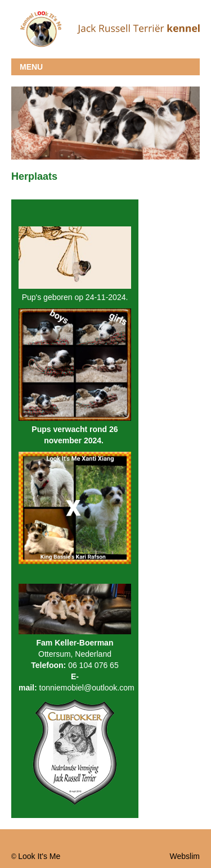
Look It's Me (39, 856)
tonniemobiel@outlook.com (87, 688)
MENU (31, 67)
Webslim (185, 856)
